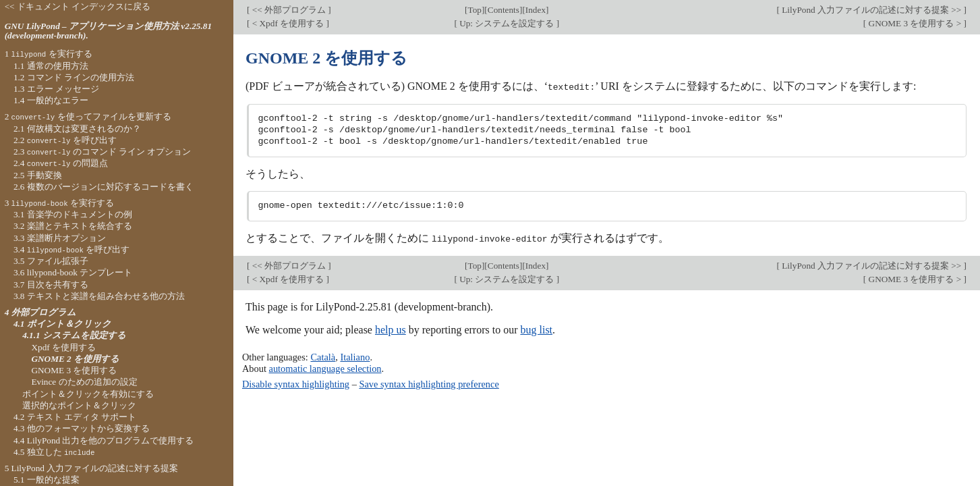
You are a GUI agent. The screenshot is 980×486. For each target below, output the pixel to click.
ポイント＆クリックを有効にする (88, 394)
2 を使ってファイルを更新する (88, 116)
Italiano (355, 356)
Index (536, 10)
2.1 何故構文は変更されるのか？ (77, 129)
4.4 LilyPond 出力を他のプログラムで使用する (104, 440)
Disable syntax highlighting (296, 383)
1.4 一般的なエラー (51, 100)
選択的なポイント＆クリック (79, 405)
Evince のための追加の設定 (84, 382)
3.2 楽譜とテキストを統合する (73, 226)
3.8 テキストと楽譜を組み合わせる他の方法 (99, 296)
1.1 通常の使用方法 (51, 66)
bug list (536, 329)
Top (475, 10)
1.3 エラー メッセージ (56, 89)
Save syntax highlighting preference (429, 383)
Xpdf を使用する (63, 347)
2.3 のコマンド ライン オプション (103, 152)
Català (323, 356)
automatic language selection (325, 367)
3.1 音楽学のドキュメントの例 (73, 214)
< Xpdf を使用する (288, 23)
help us (391, 329)
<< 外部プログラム (289, 10)
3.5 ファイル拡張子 (51, 261)
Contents (503, 10)
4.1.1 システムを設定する (74, 335)
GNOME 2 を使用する (75, 359)
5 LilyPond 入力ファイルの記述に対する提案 (92, 468)
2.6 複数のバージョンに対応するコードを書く (104, 187)
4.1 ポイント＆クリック (62, 324)
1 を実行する (49, 54)
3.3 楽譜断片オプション (60, 238)
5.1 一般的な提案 (47, 480)
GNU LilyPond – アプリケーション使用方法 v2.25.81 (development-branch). (108, 31)
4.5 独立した (54, 452)
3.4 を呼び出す (71, 249)
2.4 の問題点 (61, 163)
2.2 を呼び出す (65, 140)
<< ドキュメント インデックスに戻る (78, 6)
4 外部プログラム (40, 312)
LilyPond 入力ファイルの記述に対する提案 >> (872, 10)
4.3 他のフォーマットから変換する (82, 428)
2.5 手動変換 (38, 175)
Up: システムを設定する (507, 23)
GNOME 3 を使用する (74, 370)
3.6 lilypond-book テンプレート (73, 272)
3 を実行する (59, 203)
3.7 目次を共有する (51, 285)
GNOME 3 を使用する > (915, 23)
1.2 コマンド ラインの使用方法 (74, 77)
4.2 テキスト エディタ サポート (75, 417)
